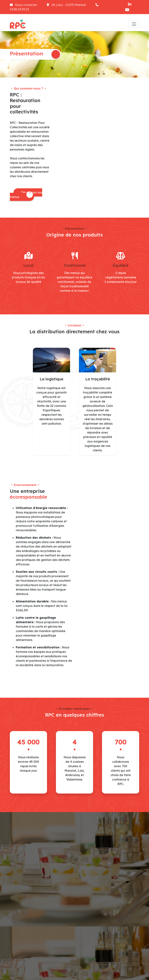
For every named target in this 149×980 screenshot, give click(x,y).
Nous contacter (24, 5)
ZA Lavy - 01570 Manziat (67, 5)
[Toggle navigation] (134, 24)
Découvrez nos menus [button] (26, 195)
